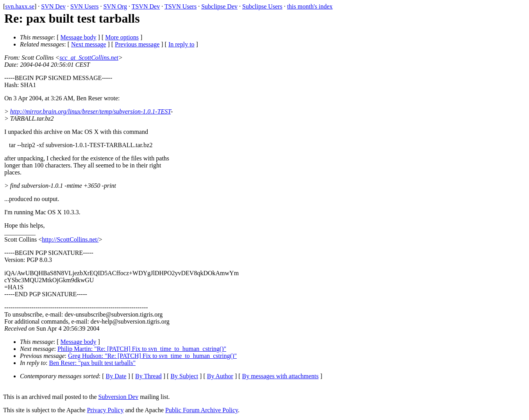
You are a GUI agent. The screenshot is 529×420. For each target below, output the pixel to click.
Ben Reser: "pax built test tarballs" (92, 363)
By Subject (184, 376)
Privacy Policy (105, 410)
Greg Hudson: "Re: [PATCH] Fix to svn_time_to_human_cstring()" (152, 356)
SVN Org (115, 6)
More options (122, 37)
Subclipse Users (262, 6)
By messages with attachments (281, 376)
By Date (116, 376)
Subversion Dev (119, 397)
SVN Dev (53, 6)
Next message (88, 44)
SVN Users (84, 6)
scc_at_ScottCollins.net (89, 58)
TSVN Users (181, 6)
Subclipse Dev (219, 6)
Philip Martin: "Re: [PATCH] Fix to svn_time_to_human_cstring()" (142, 349)
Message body (79, 37)
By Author (220, 376)
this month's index (310, 6)
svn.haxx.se (20, 6)
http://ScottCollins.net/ (70, 239)
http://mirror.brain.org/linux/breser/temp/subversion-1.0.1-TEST (90, 111)
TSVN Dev (146, 6)
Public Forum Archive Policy (202, 410)
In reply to (181, 44)
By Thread (148, 376)
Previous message (137, 44)
